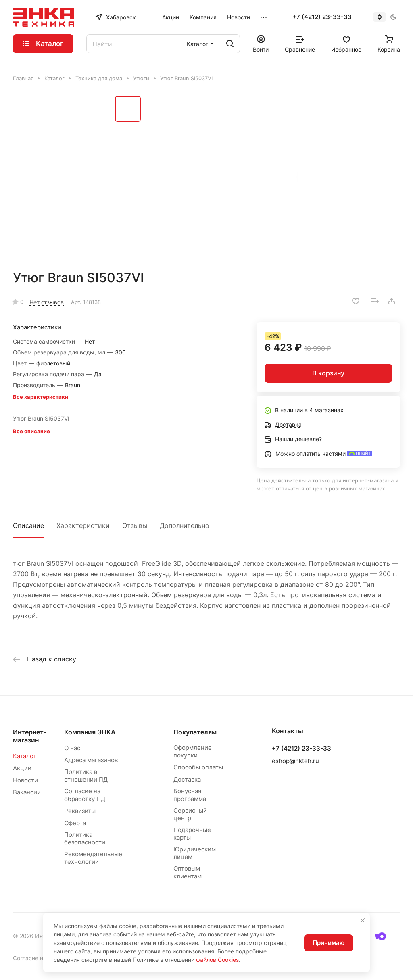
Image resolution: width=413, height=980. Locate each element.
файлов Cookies (217, 960)
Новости (25, 780)
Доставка (187, 779)
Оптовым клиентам (188, 872)
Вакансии (27, 792)
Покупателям (195, 732)
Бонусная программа (190, 795)
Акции (22, 768)
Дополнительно (185, 525)
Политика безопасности (85, 838)
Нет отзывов (47, 302)
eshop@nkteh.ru (295, 761)
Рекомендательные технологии (93, 858)
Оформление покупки (193, 751)
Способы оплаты (198, 767)
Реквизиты (80, 811)
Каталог (25, 756)
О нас (72, 748)
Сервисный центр (190, 814)
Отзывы (135, 525)
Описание (28, 525)
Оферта (75, 823)
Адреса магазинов (91, 760)
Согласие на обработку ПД (85, 795)
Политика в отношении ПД (86, 776)
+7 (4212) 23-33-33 (322, 17)
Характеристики (83, 525)
